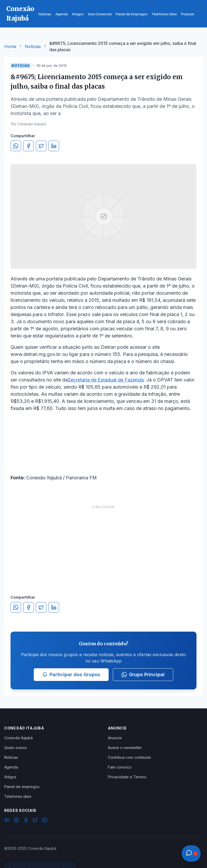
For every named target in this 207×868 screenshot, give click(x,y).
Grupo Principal (143, 674)
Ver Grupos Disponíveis (40, 855)
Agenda (11, 767)
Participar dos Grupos (71, 674)
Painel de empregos (22, 787)
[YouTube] (7, 821)
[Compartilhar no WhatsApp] (16, 146)
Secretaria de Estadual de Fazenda (106, 380)
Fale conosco (120, 767)
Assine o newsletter (125, 748)
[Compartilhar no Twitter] (41, 146)
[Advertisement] (104, 545)
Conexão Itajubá (18, 738)
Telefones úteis (18, 796)
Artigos (10, 777)
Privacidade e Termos (127, 777)
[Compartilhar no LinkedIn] (54, 146)
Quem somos (16, 748)
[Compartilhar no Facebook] (28, 146)
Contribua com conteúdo (129, 757)
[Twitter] (35, 821)
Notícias (33, 46)
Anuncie (115, 738)
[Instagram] (16, 821)
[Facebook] (26, 821)
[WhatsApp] (45, 821)
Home (10, 46)
